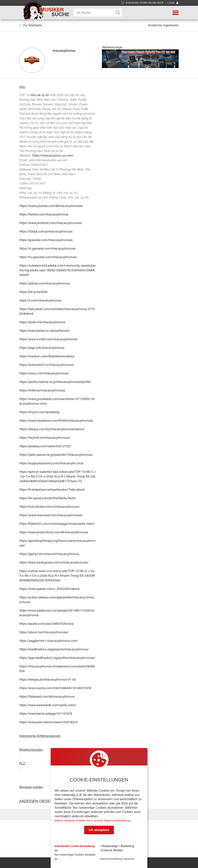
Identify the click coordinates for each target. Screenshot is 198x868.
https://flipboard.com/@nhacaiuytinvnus (47, 696)
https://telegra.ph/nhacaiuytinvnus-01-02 (48, 679)
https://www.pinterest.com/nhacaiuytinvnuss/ (51, 223)
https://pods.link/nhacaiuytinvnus (42, 322)
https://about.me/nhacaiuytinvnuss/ (44, 632)
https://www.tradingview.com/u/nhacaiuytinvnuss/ (54, 562)
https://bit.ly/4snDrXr (33, 292)
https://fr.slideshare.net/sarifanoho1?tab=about (52, 490)
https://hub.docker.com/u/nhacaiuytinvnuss (49, 507)
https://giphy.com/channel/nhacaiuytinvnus (49, 554)
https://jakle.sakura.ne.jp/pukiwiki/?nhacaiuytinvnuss (56, 455)
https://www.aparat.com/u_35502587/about (49, 589)
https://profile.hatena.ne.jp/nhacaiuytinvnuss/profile (55, 382)
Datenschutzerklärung (111, 859)
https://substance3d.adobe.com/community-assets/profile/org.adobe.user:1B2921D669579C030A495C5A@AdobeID (58, 270)
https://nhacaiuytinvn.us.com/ (53, 155)
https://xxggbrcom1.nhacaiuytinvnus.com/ (49, 641)
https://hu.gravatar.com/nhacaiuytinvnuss (48, 257)
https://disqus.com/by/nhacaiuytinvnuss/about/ (52, 429)
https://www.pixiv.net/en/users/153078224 (48, 722)
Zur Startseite (30, 25)
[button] (176, 13)
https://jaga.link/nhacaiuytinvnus (42, 348)
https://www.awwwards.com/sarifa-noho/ (48, 705)
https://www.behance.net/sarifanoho (44, 331)
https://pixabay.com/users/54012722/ (45, 446)
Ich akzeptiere (99, 830)
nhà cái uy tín (40, 95)
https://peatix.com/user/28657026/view (47, 624)
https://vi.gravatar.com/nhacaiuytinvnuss (47, 248)
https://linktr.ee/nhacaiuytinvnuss (42, 390)
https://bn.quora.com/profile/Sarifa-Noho (47, 498)
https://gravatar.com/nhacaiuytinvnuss (46, 240)
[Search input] (99, 13)
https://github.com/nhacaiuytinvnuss (45, 283)
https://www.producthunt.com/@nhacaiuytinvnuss (54, 532)
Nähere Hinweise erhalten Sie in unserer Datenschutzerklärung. (93, 821)
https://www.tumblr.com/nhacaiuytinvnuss (48, 339)
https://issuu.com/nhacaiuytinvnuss (44, 373)
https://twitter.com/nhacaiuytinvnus (44, 214)
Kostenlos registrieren (163, 25)
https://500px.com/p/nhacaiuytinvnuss (46, 231)
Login (173, 3)
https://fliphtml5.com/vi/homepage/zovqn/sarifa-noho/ (57, 524)
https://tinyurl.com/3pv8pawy (39, 412)
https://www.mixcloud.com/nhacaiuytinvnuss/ (51, 515)
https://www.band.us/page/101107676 (46, 714)
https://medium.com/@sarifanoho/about (47, 356)
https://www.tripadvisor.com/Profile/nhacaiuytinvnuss (56, 421)
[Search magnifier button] (118, 13)
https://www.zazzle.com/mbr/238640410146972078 (55, 688)
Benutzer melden (31, 787)
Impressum (129, 859)
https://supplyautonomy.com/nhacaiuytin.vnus (51, 463)
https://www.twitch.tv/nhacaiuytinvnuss (47, 365)
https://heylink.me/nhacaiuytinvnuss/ (45, 438)
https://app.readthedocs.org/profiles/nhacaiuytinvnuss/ (57, 658)
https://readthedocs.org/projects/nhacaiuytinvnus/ (54, 649)
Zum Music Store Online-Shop (145, 3)
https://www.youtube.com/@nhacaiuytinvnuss (51, 206)
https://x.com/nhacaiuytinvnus (40, 300)
